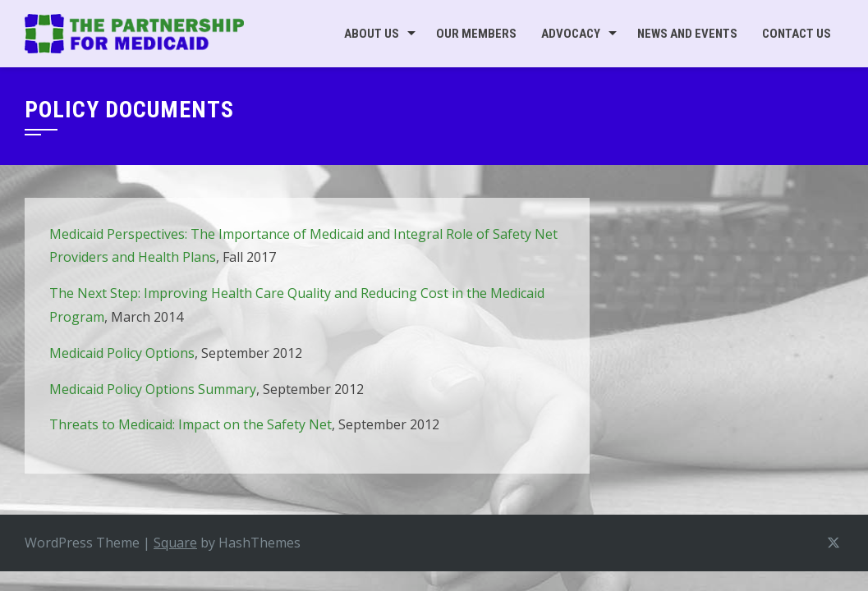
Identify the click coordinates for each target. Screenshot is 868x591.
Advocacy (571, 34)
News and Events (687, 34)
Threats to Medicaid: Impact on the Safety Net (191, 424)
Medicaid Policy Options (122, 353)
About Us (372, 34)
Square (175, 543)
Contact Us (797, 34)
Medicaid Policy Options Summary (153, 389)
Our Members (476, 34)
